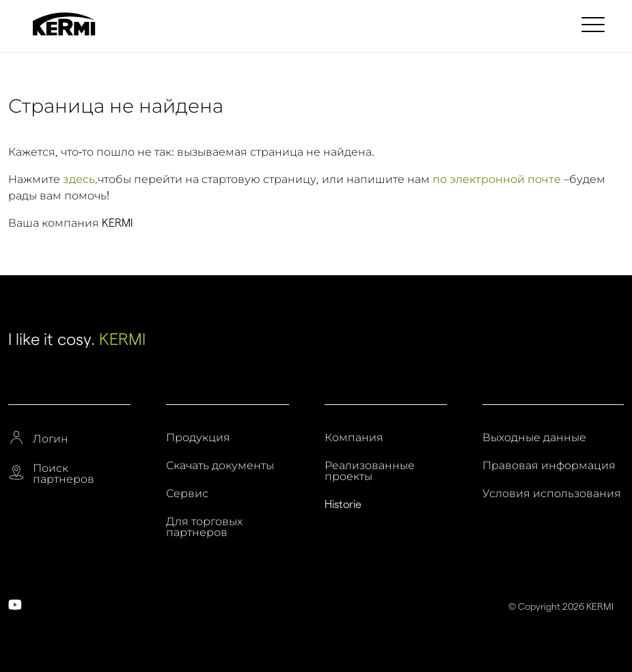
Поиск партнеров (64, 474)
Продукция (198, 438)
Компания (354, 438)
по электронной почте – (501, 179)
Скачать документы (220, 466)
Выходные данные (534, 438)
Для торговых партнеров (204, 527)
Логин (51, 439)
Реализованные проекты (370, 471)
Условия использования (552, 494)
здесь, (80, 179)
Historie (343, 505)
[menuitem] (595, 24)
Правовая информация (549, 466)
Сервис (187, 494)
